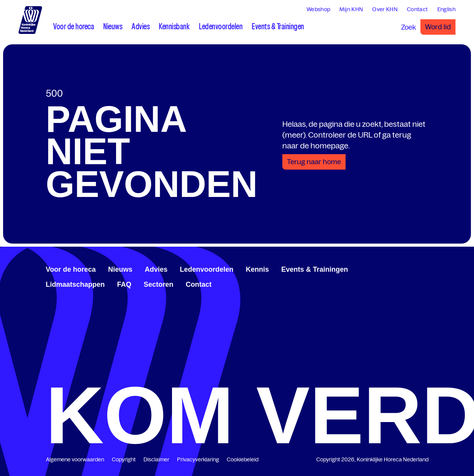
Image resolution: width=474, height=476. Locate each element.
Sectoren (159, 284)
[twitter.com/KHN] (413, 268)
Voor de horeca (71, 269)
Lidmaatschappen (75, 284)
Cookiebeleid (243, 459)
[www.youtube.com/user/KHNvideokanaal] (419, 268)
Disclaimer (156, 459)
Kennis (257, 269)
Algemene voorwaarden (75, 459)
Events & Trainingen (315, 269)
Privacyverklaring (198, 459)
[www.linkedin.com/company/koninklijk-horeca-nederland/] (407, 268)
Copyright (124, 459)
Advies (156, 269)
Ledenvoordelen (207, 269)
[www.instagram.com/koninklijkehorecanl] (425, 268)
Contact (199, 284)
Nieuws (120, 269)
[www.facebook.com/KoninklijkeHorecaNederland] (401, 268)
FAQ (124, 284)
